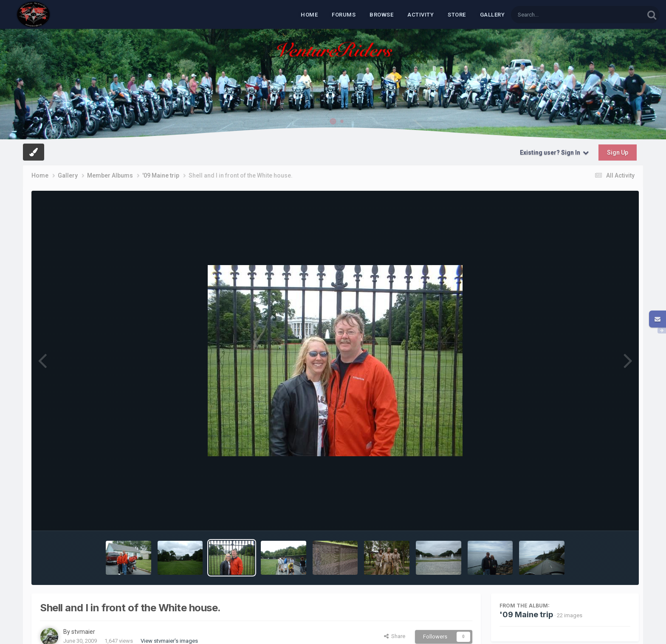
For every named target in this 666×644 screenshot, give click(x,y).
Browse (381, 15)
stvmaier (83, 632)
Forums (344, 15)
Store (457, 15)
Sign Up (618, 153)
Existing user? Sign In (554, 153)
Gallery (492, 15)
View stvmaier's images (169, 641)
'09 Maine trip (526, 614)
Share (395, 636)
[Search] (556, 15)
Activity (420, 15)
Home (309, 15)
